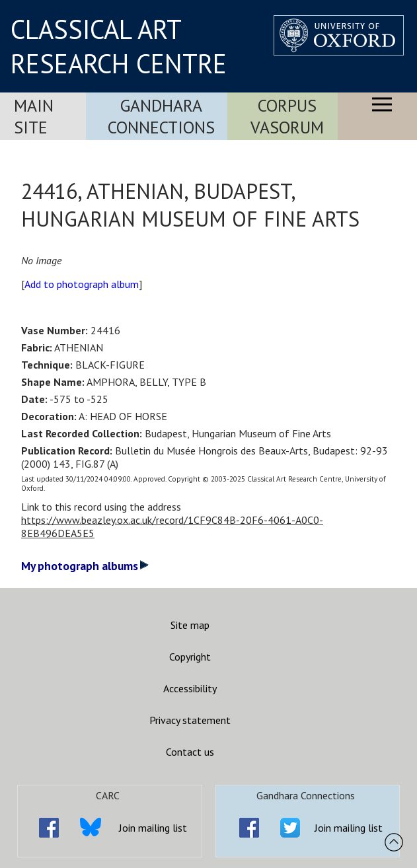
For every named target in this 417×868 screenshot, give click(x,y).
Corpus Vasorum (287, 116)
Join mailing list (153, 828)
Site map (190, 625)
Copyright (190, 657)
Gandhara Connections (161, 116)
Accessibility (190, 688)
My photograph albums (85, 566)
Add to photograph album (82, 284)
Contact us (190, 752)
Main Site (34, 116)
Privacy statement (190, 720)
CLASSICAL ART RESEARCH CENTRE (119, 46)
